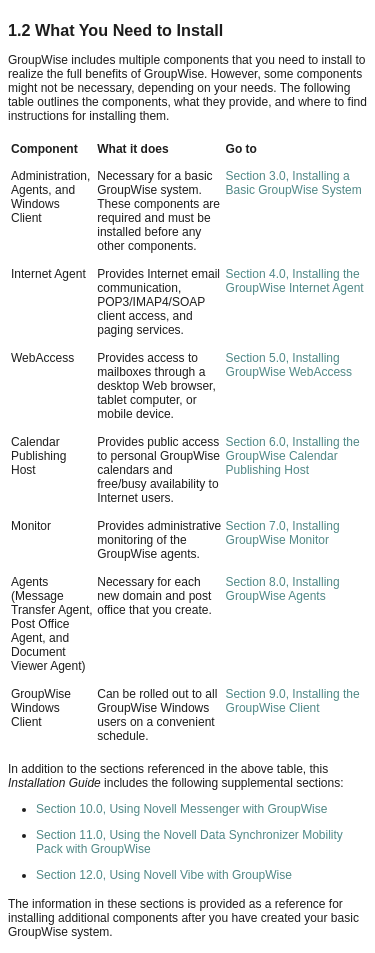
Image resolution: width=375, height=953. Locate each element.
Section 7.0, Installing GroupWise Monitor (283, 533)
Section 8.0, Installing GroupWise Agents (283, 589)
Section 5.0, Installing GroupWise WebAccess (289, 365)
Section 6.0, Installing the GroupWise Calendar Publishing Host (293, 456)
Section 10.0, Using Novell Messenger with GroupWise (181, 809)
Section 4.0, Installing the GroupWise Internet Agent (295, 281)
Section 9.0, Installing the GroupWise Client (293, 701)
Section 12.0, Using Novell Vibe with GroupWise (164, 875)
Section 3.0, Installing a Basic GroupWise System (294, 183)
